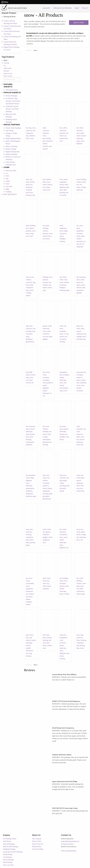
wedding (8, 192)
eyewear (45, 337)
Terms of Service (38, 844)
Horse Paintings (8, 860)
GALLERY (46, 8)
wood (48, 190)
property (29, 231)
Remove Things (11, 149)
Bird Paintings (8, 862)
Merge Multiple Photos (13, 139)
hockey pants (64, 185)
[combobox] (12, 80)
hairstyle (62, 133)
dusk (68, 653)
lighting (62, 187)
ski (81, 244)
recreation (29, 334)
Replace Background (12, 152)
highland (79, 144)
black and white (11, 171)
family (8, 181)
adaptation (29, 494)
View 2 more (8, 76)
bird (27, 372)
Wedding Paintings (9, 849)
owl (27, 380)
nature (78, 136)
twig (33, 195)
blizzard (6, 71)
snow (34, 128)
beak (27, 378)
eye (67, 133)
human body (64, 138)
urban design (81, 594)
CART (85, 8)
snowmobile (30, 584)
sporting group (64, 486)
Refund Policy (37, 847)
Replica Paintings (11, 154)
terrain (62, 337)
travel (78, 385)
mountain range (31, 496)
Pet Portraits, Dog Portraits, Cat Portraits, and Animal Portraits (13, 101)
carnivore (29, 131)
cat (7, 173)
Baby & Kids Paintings (11, 847)
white (82, 280)
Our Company (37, 839)
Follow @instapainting (69, 851)
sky (27, 128)
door (78, 540)
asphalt (28, 648)
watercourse (80, 491)
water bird (46, 643)
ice (5, 66)
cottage (83, 187)
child (7, 176)
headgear (62, 239)
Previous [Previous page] (30, 50)
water (61, 282)
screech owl (30, 383)
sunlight (79, 337)
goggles (45, 339)
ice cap (66, 334)
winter (31, 290)
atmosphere (63, 372)
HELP (77, 8)
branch (32, 182)
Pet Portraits (7, 841)
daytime (48, 179)
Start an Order (79, 23)
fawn (27, 138)
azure (66, 537)
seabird (49, 646)
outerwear (63, 131)
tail (68, 478)
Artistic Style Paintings (13, 128)
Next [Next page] (36, 50)
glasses (45, 326)
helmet (28, 599)
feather (49, 638)
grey (44, 141)
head (65, 277)
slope (78, 141)
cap (65, 136)
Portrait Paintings (11, 96)
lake (82, 445)
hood (78, 282)
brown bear (29, 285)
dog (7, 179)
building (83, 179)
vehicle (28, 605)
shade (48, 187)
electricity (29, 187)
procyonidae (47, 138)
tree (34, 131)
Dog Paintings (8, 854)
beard (61, 136)
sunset (62, 656)
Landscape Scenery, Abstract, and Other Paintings (12, 109)
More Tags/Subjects (10, 194)
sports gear (63, 190)
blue (78, 383)
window (45, 146)
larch (82, 141)
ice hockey (63, 195)
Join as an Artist (8, 865)
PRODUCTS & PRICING (62, 8)
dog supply (63, 481)
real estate (9, 186)
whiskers (32, 136)
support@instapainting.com (70, 841)
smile (65, 128)
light (31, 372)
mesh (44, 646)
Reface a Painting (11, 146)
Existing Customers (67, 844)
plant (44, 128)
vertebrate (46, 334)
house (8, 184)
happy (66, 231)
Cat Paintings (7, 857)
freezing (6, 63)
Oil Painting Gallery (10, 839)
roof (82, 540)
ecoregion (46, 380)
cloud (32, 138)
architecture (80, 591)
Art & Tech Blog (38, 849)
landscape (80, 190)
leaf (65, 383)
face (61, 128)
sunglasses (63, 228)
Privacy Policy (37, 841)
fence (44, 638)
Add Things (9, 131)
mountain (80, 131)
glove (65, 234)
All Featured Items (12, 90)
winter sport (8, 68)
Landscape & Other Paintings (13, 852)
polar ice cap (8, 73)
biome (62, 440)
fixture (49, 236)
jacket (61, 236)
